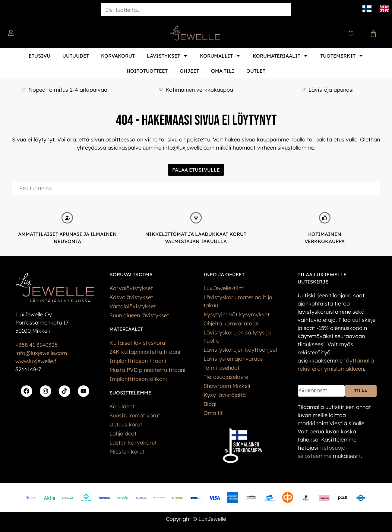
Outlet (256, 71)
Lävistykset (167, 56)
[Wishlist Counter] (351, 34)
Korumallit (220, 56)
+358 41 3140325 (36, 345)
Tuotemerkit (342, 56)
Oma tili (223, 71)
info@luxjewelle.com (41, 353)
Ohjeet (189, 71)
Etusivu (40, 56)
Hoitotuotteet (147, 71)
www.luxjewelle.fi (36, 361)
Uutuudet (76, 56)
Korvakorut (118, 56)
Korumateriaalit (280, 56)
